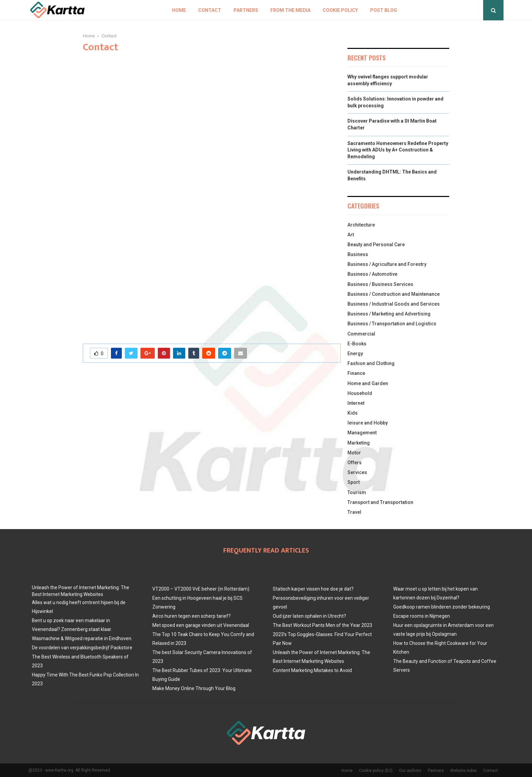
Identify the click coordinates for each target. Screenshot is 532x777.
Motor (354, 453)
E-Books (357, 344)
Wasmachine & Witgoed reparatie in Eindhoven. (82, 638)
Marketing (359, 443)
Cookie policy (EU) (376, 771)
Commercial (361, 334)
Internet (356, 403)
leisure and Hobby (368, 423)
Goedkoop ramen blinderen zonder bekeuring (442, 607)
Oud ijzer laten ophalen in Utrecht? (309, 616)
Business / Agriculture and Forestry (387, 264)
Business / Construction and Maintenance (394, 294)
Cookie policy (340, 10)
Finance (356, 373)
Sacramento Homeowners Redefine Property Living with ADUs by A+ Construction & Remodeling (398, 150)
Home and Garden (368, 383)
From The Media (290, 10)
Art (351, 235)
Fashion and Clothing (371, 363)
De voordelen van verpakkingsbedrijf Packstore (82, 648)
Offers (355, 463)
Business (358, 254)
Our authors (410, 771)
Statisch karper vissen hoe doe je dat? (313, 589)
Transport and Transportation (380, 502)
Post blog (384, 10)
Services (357, 472)
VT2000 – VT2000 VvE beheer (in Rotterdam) (201, 589)
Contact (210, 10)
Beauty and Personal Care (376, 245)
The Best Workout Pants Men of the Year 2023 (322, 625)
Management (362, 433)
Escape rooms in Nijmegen (422, 616)
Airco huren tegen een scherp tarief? (192, 616)
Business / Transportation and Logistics (392, 324)
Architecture (361, 225)
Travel (354, 512)
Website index (463, 771)
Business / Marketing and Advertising (389, 314)
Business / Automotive (372, 274)
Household (360, 393)
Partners (246, 10)
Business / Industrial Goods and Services (394, 304)
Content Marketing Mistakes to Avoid (312, 670)
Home (179, 10)
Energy (355, 354)
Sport (354, 482)
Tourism (357, 492)
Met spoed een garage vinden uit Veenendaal (201, 625)
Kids (353, 413)
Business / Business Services (380, 284)
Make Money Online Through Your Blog (194, 688)
